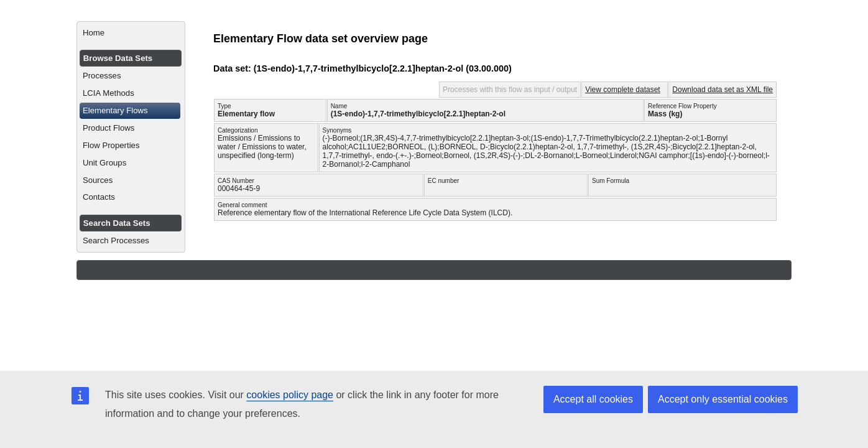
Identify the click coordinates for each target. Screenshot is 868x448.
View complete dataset (623, 90)
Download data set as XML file (723, 90)
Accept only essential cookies (723, 399)
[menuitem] (131, 33)
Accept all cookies (593, 399)
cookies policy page (290, 395)
